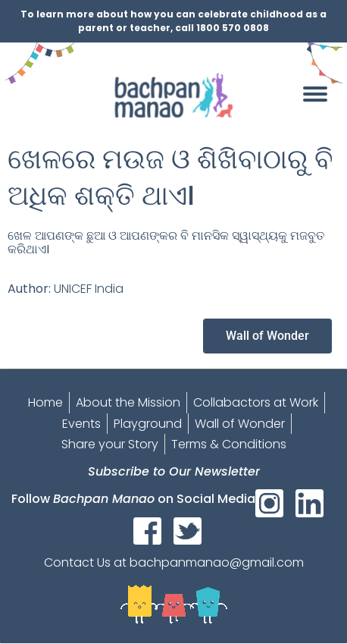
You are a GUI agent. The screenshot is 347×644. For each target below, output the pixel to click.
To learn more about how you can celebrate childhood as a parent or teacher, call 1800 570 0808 (173, 21)
